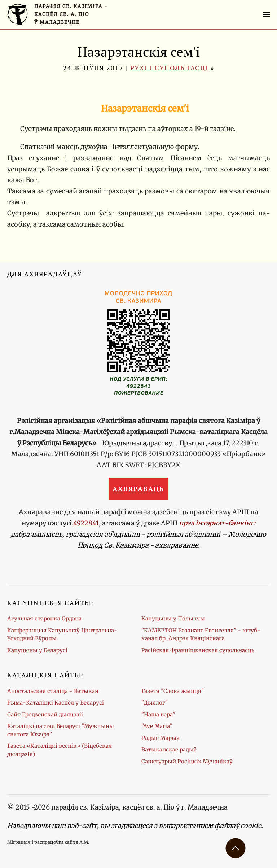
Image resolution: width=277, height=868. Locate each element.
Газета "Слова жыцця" (173, 691)
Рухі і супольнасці (169, 68)
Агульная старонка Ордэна (44, 618)
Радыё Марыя (161, 738)
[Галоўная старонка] (58, 14)
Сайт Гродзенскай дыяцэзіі (45, 714)
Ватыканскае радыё (169, 749)
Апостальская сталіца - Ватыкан (53, 691)
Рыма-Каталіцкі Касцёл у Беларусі (56, 703)
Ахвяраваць (138, 489)
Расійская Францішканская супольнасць (198, 650)
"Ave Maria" (157, 726)
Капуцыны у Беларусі (37, 650)
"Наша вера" (158, 714)
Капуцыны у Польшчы (173, 618)
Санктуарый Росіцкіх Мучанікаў (187, 761)
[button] (266, 14)
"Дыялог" (155, 703)
